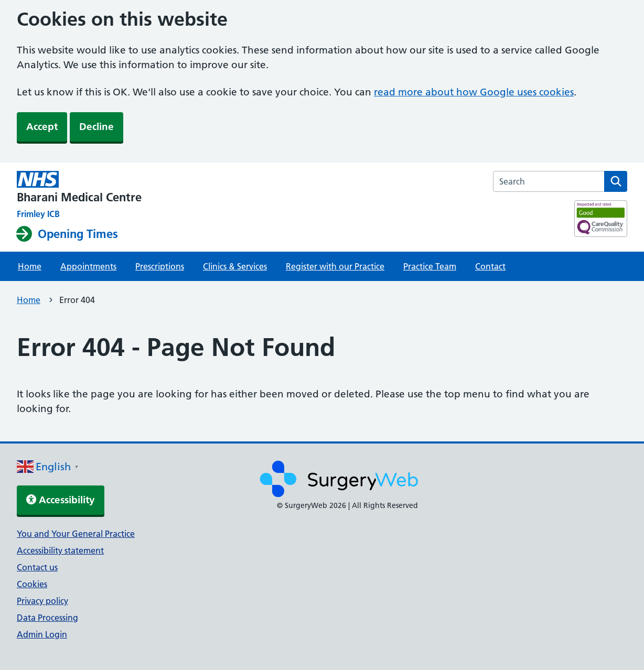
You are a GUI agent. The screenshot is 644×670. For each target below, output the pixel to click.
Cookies (32, 584)
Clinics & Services (235, 266)
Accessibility (61, 500)
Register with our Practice (335, 266)
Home (30, 266)
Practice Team (430, 266)
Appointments (88, 266)
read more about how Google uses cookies (474, 92)
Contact (490, 266)
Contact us (37, 567)
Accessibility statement (60, 550)
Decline (96, 127)
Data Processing (47, 618)
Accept (42, 127)
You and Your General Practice (76, 534)
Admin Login (42, 634)
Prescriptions (160, 266)
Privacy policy (42, 601)
